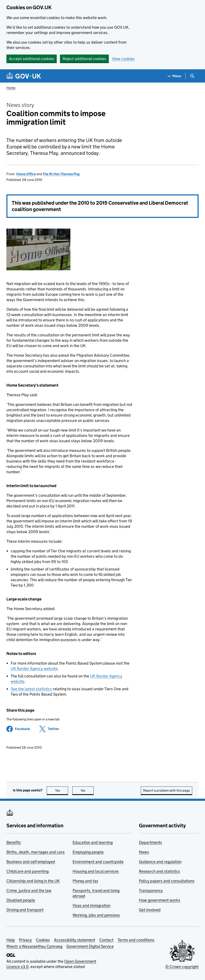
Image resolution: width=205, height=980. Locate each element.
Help (11, 940)
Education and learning (93, 842)
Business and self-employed (31, 862)
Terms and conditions (136, 940)
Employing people (88, 852)
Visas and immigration (92, 905)
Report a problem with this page (166, 790)
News (144, 852)
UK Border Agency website (34, 669)
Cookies (43, 940)
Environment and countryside (98, 862)
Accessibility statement (75, 940)
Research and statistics (159, 871)
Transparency (151, 891)
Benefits (14, 842)
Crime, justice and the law (29, 891)
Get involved (150, 910)
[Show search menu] (192, 76)
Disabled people (21, 900)
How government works (160, 900)
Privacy (25, 940)
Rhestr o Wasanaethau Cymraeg (34, 946)
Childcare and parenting (28, 871)
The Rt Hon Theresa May (61, 174)
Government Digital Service (90, 946)
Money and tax (85, 881)
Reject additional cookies (84, 59)
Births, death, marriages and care (36, 852)
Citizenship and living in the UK (33, 881)
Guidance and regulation (160, 862)
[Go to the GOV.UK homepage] (24, 76)
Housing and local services (96, 871)
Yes (62, 790)
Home (11, 88)
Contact (106, 940)
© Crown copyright (182, 967)
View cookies (123, 59)
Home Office (26, 174)
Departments (150, 842)
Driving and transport (25, 910)
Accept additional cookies (32, 59)
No (87, 790)
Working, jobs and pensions (96, 915)
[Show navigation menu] (174, 76)
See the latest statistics (31, 689)
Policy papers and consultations (167, 881)
